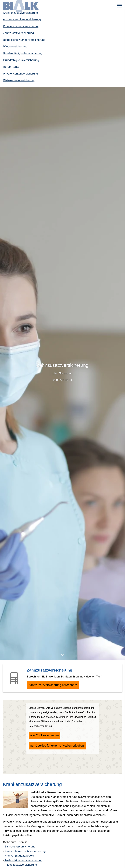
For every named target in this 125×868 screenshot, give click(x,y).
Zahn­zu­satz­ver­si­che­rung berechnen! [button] (57, 686)
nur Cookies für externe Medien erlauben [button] (55, 746)
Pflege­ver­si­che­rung (15, 46)
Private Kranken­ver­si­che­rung (21, 26)
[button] (62, 656)
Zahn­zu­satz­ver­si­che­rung (18, 33)
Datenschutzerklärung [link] (40, 728)
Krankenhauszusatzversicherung (25, 853)
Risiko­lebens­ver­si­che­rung (19, 80)
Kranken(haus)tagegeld (19, 857)
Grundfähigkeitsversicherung (21, 60)
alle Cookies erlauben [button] (43, 737)
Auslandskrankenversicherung (22, 19)
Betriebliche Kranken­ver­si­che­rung (24, 40)
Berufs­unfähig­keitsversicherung (23, 53)
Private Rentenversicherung (20, 74)
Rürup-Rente (11, 67)
